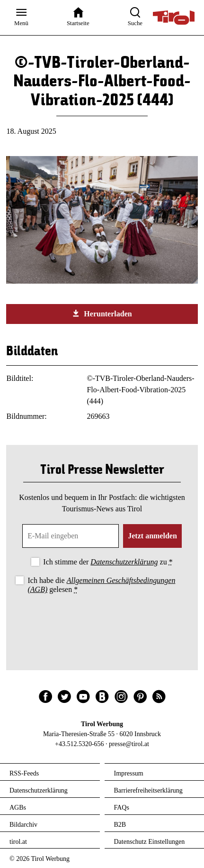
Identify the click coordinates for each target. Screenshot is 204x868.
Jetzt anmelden (152, 536)
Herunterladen (102, 314)
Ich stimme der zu (108, 562)
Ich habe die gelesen (101, 585)
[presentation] (102, 622)
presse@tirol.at (129, 744)
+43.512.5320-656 (80, 744)
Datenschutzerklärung (124, 562)
